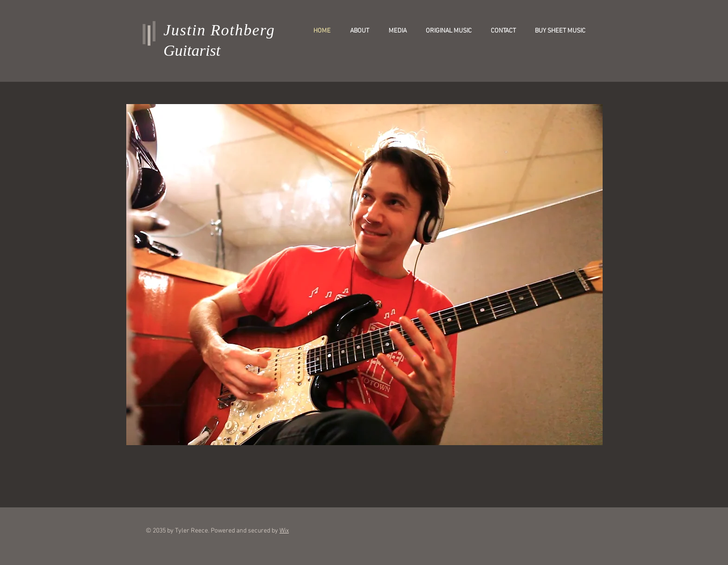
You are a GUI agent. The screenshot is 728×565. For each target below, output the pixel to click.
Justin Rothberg (219, 30)
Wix (284, 531)
